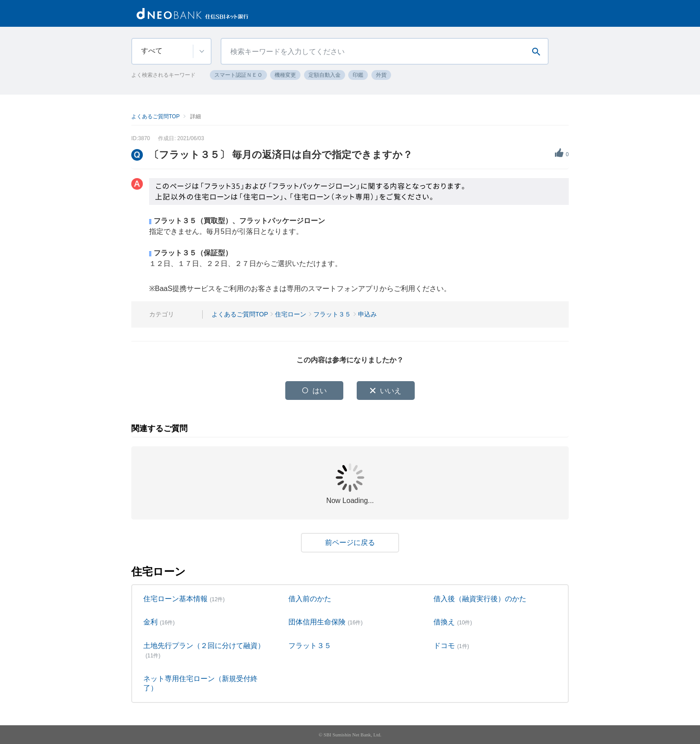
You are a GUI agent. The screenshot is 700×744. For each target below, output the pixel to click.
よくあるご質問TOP (155, 116)
